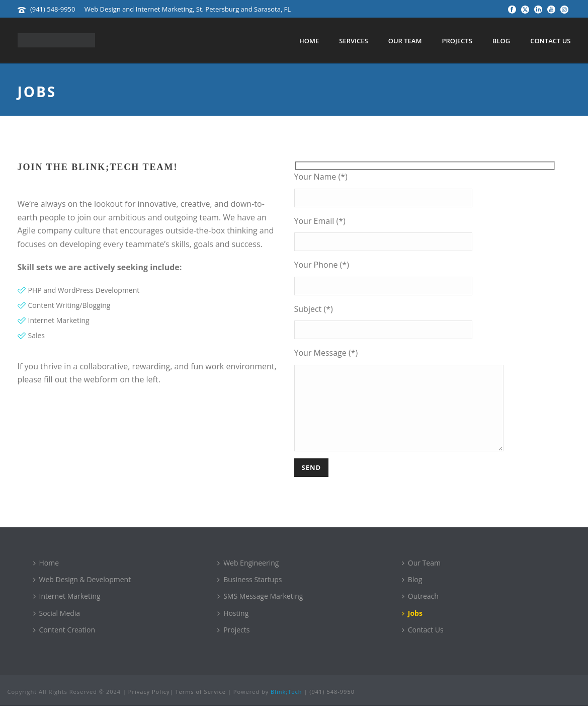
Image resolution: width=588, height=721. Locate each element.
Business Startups (249, 594)
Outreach (420, 611)
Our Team (405, 41)
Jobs (412, 628)
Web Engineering (248, 578)
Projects (457, 41)
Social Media (57, 628)
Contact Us (550, 41)
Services (353, 41)
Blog (501, 41)
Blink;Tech (286, 707)
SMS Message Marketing (260, 611)
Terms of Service (200, 707)
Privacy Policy (149, 707)
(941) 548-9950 (53, 9)
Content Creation (64, 645)
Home (309, 41)
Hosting (233, 628)
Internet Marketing (67, 611)
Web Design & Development (82, 594)
